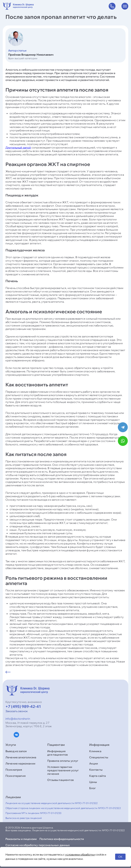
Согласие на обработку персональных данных (38, 845)
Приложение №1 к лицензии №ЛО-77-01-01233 (33, 813)
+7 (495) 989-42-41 (23, 706)
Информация (99, 745)
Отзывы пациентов (60, 780)
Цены (93, 782)
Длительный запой (18, 147)
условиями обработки (80, 854)
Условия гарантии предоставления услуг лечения (63, 770)
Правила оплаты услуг (63, 761)
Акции (94, 763)
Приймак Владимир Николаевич (31, 55)
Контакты (96, 770)
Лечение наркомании (20, 763)
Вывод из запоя (16, 751)
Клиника (95, 751)
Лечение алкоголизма (21, 757)
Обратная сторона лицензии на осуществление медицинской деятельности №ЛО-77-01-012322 (63, 808)
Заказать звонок (17, 711)
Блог (93, 788)
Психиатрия (14, 770)
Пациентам (56, 745)
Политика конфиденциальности (62, 839)
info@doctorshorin (18, 719)
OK (120, 857)
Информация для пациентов (57, 753)
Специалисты (99, 757)
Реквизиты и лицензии (21, 839)
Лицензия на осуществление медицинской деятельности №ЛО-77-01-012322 (52, 803)
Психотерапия (16, 776)
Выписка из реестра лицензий (24, 818)
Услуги (11, 745)
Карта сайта (98, 776)
